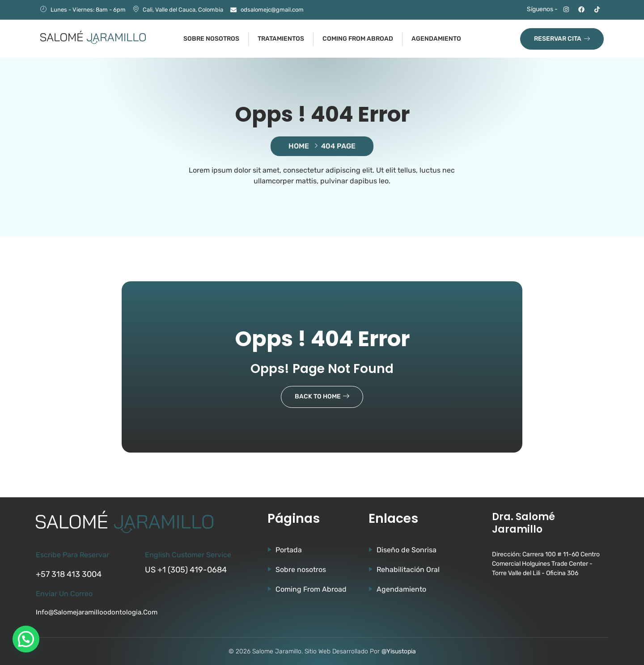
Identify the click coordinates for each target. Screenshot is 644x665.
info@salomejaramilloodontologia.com (97, 612)
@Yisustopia (399, 651)
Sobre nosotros (211, 39)
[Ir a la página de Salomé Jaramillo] (93, 37)
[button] (26, 639)
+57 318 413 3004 (69, 574)
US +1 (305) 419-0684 (186, 570)
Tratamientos (281, 39)
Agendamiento (436, 39)
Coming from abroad (358, 39)
